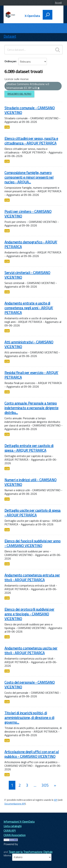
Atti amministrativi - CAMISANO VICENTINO (29, 344)
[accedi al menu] (57, 14)
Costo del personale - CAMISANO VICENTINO (30, 685)
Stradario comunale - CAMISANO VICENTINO (30, 110)
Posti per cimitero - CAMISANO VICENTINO (28, 214)
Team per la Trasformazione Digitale (31, 852)
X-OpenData (32, 16)
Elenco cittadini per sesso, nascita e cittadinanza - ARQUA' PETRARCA (31, 141)
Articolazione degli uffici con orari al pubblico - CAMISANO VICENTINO (32, 754)
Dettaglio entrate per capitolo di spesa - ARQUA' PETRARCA (29, 448)
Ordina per (10, 61)
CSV (7, 127)
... (35, 785)
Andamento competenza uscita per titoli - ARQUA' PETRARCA (31, 650)
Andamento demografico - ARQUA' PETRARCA (31, 244)
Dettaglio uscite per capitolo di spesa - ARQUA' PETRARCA (33, 513)
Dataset (10, 36)
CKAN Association (15, 835)
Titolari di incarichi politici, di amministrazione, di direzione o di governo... (29, 718)
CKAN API (10, 831)
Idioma (7, 855)
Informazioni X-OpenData (19, 822)
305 (45, 785)
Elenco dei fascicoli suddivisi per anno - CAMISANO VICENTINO (33, 543)
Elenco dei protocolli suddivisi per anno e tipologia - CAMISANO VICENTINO (29, 614)
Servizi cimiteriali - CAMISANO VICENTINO (27, 275)
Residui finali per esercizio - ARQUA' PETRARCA (31, 375)
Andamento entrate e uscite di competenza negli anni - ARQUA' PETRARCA (29, 308)
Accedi (58, 3)
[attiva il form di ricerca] (48, 15)
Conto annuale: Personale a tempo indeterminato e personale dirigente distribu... (31, 408)
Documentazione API (15, 804)
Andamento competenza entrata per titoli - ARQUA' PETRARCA (32, 577)
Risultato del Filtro (19, 94)
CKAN (10, 848)
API (56, 800)
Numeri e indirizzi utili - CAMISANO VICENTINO (30, 482)
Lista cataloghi (13, 826)
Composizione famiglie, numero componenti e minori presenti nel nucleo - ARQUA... (29, 177)
